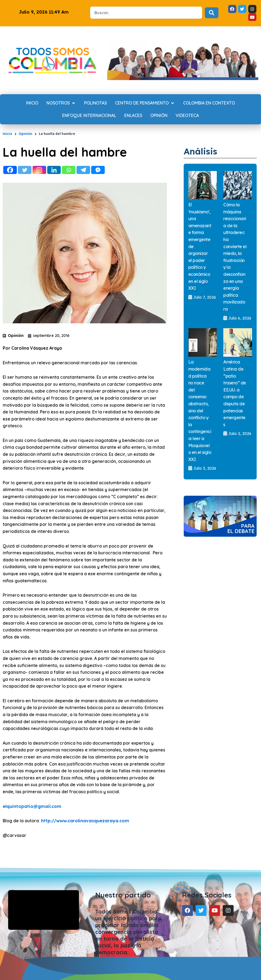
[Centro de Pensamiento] (145, 103)
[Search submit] (212, 13)
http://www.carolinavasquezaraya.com (85, 821)
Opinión (26, 134)
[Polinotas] (96, 103)
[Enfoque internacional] (89, 116)
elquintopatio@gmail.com (32, 806)
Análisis (200, 151)
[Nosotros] (61, 103)
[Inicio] (32, 103)
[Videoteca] (187, 116)
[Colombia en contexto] (209, 103)
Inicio (7, 134)
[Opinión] (159, 116)
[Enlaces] (133, 116)
